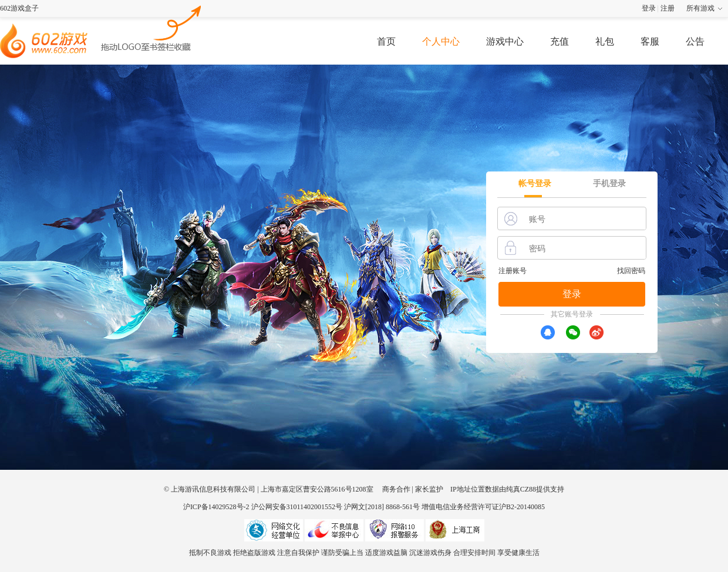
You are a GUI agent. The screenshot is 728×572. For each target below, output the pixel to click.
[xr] (596, 332)
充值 (560, 41)
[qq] (548, 332)
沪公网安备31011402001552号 (297, 507)
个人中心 (441, 41)
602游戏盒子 (19, 8)
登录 (649, 8)
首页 (386, 41)
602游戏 (151, 27)
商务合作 (396, 489)
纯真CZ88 (521, 489)
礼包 (605, 41)
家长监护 (429, 489)
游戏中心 (505, 41)
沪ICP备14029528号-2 (216, 507)
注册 (668, 8)
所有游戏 (700, 8)
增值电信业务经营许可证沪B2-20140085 (483, 507)
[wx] (573, 332)
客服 (650, 41)
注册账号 (513, 271)
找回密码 (631, 271)
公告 (695, 41)
